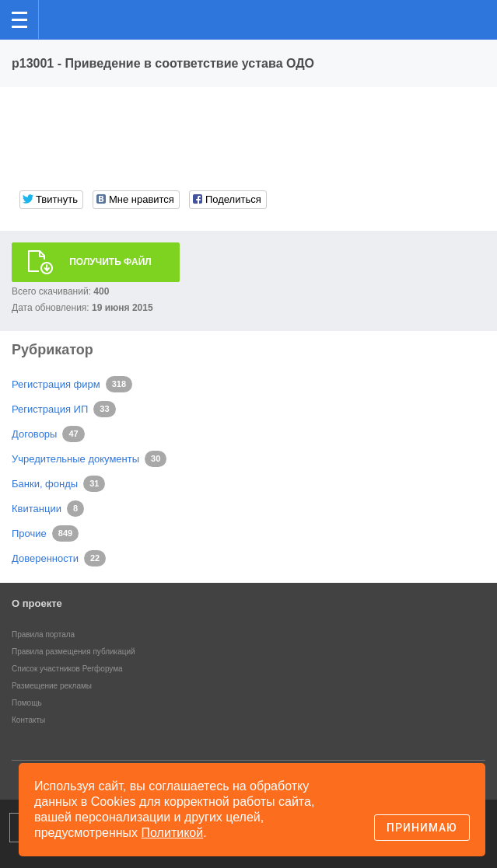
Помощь (27, 703)
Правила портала (43, 634)
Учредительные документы (75, 459)
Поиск (434, 18)
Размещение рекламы (52, 686)
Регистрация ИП (50, 409)
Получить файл (110, 262)
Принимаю (422, 828)
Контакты (28, 720)
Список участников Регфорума (67, 669)
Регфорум (63, 18)
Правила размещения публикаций (73, 652)
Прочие (29, 533)
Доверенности (45, 558)
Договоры (34, 434)
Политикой (173, 833)
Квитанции (37, 509)
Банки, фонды (45, 484)
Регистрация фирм (56, 384)
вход (465, 9)
